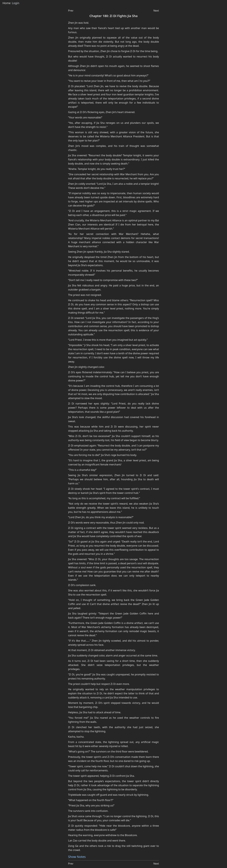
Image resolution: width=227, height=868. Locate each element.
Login (16, 3)
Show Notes (77, 857)
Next (156, 11)
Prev (71, 11)
